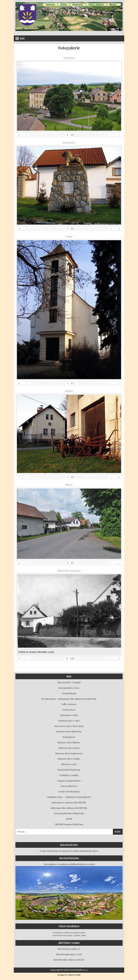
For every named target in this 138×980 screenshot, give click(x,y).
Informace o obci (69, 715)
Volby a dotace (69, 704)
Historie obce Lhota (69, 748)
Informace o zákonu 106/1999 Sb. (69, 803)
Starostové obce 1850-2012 (69, 726)
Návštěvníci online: (68, 949)
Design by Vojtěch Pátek (69, 975)
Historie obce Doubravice (69, 754)
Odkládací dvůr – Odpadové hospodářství (69, 797)
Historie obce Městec (69, 743)
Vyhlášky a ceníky (69, 775)
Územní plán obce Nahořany (69, 813)
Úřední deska (69, 693)
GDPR (69, 819)
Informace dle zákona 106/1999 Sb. (69, 808)
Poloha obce (69, 710)
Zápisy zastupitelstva (69, 781)
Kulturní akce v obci (69, 721)
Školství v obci (69, 764)
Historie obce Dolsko (69, 759)
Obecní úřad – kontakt (69, 682)
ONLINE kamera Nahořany (69, 824)
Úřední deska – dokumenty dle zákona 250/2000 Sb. (69, 699)
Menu (22, 38)
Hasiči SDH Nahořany (69, 770)
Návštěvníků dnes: (66, 954)
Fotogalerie (69, 48)
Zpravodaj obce (69, 786)
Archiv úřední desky (69, 792)
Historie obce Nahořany (69, 732)
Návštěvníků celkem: (65, 960)
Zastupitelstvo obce (69, 688)
